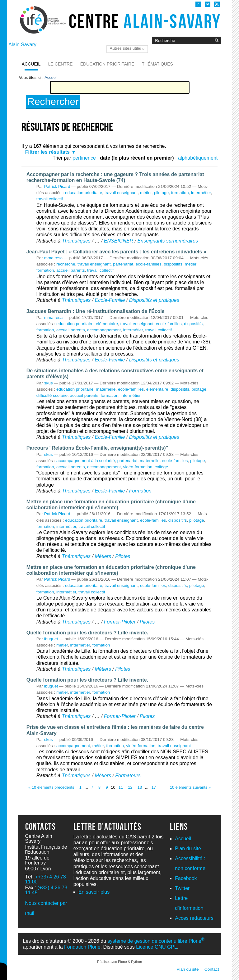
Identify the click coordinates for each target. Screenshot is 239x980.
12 (130, 787)
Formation (140, 491)
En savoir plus (94, 892)
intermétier (201, 193)
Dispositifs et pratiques (154, 300)
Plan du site (188, 848)
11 (121, 787)
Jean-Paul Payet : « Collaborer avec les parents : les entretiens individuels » (116, 252)
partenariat (123, 264)
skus (49, 383)
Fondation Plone (82, 947)
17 (154, 787)
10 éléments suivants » (190, 787)
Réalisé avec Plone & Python (119, 962)
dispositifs (173, 264)
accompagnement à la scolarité (86, 461)
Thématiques (157, 64)
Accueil (31, 64)
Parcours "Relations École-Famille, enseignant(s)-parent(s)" (97, 448)
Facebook (186, 878)
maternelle (106, 389)
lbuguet (51, 639)
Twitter (182, 888)
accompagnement (104, 330)
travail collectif (50, 199)
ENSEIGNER (119, 241)
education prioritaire (84, 193)
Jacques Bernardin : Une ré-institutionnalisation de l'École (96, 311)
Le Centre (61, 64)
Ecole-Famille (110, 300)
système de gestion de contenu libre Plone (156, 941)
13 (140, 787)
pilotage (162, 193)
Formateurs (128, 776)
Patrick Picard (57, 186)
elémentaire (107, 324)
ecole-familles (149, 264)
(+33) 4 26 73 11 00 (46, 879)
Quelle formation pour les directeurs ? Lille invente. (87, 633)
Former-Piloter (120, 622)
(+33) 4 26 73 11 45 (46, 890)
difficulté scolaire (52, 395)
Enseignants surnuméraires (168, 241)
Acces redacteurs (194, 918)
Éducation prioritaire (107, 64)
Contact (212, 969)
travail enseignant (121, 193)
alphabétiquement (198, 158)
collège (161, 467)
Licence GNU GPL (157, 947)
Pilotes (123, 556)
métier (146, 193)
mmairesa (54, 258)
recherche (66, 264)
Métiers (103, 556)
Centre (145, 21)
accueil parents (70, 270)
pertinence (84, 158)
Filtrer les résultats (47, 152)
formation (180, 193)
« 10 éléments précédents (51, 787)
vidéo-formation (138, 467)
